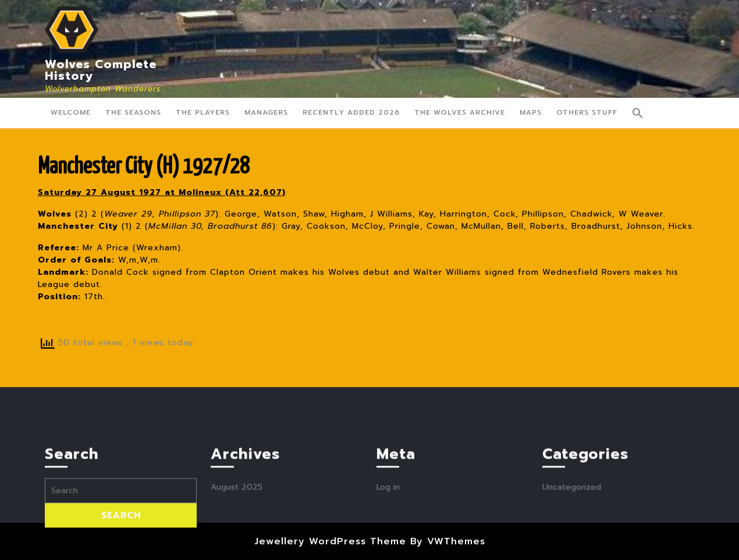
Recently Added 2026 (351, 112)
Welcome (71, 112)
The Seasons (133, 112)
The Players (203, 112)
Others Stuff (587, 112)
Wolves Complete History (101, 70)
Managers (266, 112)
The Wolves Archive (460, 112)
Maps (531, 112)
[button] (638, 113)
